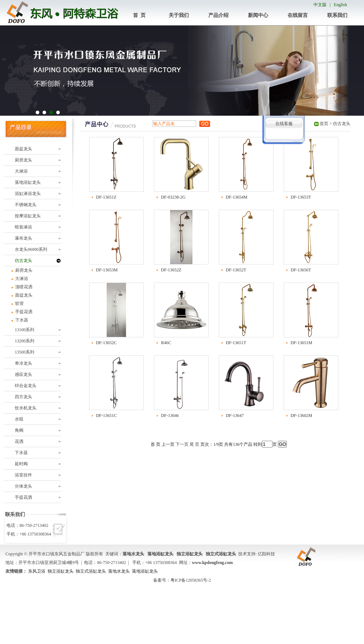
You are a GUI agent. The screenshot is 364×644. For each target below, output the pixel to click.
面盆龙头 (23, 149)
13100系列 (25, 330)
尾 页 (194, 444)
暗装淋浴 (23, 227)
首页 (324, 124)
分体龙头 (23, 486)
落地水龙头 (119, 571)
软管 (19, 303)
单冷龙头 (23, 363)
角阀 (19, 430)
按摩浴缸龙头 (28, 216)
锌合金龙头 (26, 386)
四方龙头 (23, 397)
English (340, 5)
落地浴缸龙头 (28, 182)
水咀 (19, 419)
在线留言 (298, 15)
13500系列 (25, 352)
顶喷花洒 (23, 287)
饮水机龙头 (26, 408)
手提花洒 (23, 312)
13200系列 (25, 341)
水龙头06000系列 (31, 249)
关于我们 (179, 15)
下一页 (182, 444)
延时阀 (21, 464)
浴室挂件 (23, 475)
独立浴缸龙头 (61, 571)
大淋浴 (21, 171)
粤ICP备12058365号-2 (191, 580)
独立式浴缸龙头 (91, 571)
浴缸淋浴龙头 (28, 194)
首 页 (139, 15)
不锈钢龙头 (26, 205)
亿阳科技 (266, 554)
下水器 (21, 320)
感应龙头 (23, 374)
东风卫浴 (37, 571)
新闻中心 (258, 15)
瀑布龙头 (23, 238)
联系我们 (337, 15)
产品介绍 (218, 15)
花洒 (19, 441)
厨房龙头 (23, 160)
